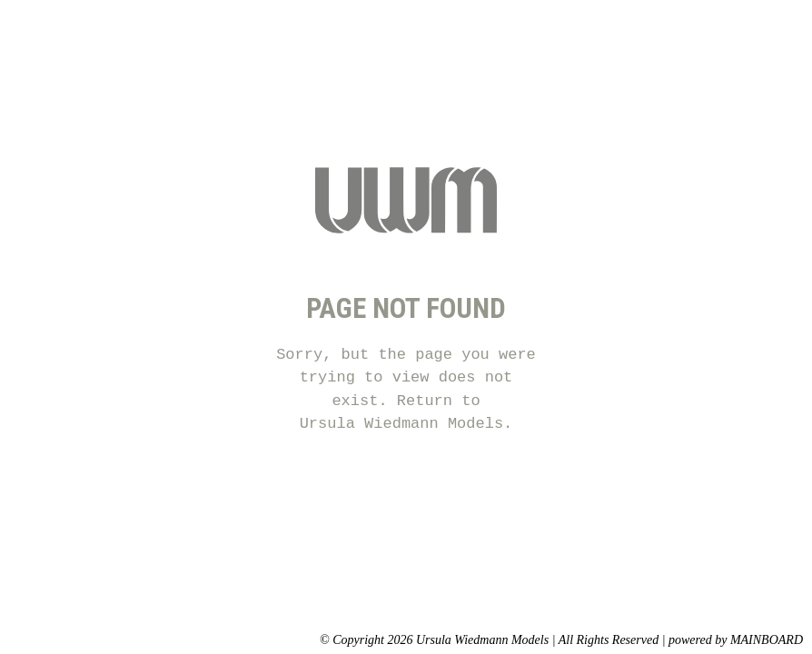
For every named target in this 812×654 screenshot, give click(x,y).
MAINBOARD (767, 640)
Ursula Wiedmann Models (401, 424)
